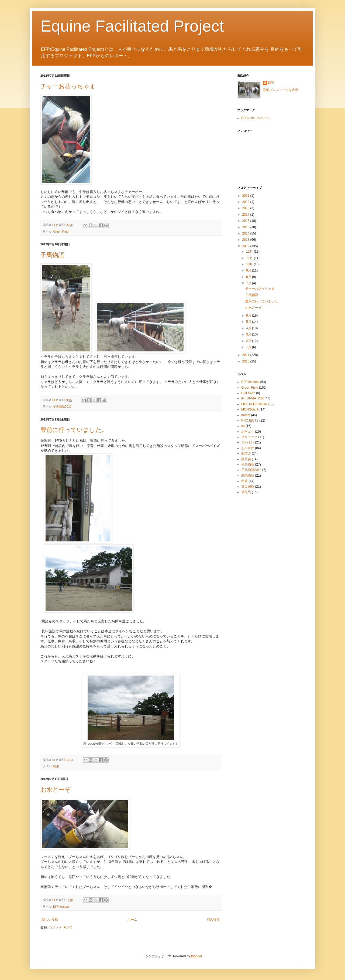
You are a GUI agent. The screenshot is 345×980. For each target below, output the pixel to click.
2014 (246, 233)
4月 (249, 328)
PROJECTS (250, 421)
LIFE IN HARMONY (255, 404)
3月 (249, 334)
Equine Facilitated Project (132, 26)
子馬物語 (52, 255)
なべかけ (248, 448)
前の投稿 (213, 920)
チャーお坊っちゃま (68, 86)
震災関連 (248, 487)
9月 (249, 270)
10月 (250, 264)
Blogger (197, 956)
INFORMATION (252, 398)
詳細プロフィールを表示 (281, 90)
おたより (248, 432)
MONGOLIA (250, 409)
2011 (246, 355)
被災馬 (246, 492)
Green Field (61, 232)
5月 (249, 322)
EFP (271, 83)
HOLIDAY (248, 393)
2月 (249, 341)
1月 (249, 347)
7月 (249, 283)
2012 (246, 246)
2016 (246, 221)
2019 (246, 202)
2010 (246, 361)
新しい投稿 (50, 920)
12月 (250, 252)
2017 (246, 215)
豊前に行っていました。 (74, 430)
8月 (249, 277)
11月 (250, 258)
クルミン (248, 442)
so (243, 426)
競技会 (246, 453)
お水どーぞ (56, 790)
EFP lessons (61, 907)
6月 (249, 316)
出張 (56, 766)
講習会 (246, 459)
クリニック (249, 437)
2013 (246, 240)
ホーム (132, 920)
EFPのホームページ (256, 118)
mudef (246, 415)
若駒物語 (248, 476)
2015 (246, 227)
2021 (246, 196)
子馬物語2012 (62, 406)
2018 (246, 208)
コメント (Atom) (61, 927)
